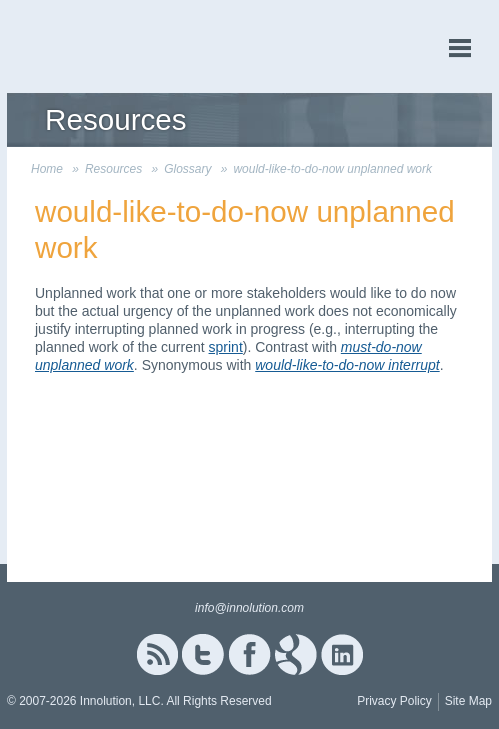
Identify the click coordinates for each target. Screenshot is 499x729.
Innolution (82, 46)
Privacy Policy (394, 701)
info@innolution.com (249, 608)
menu (460, 48)
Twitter (203, 654)
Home (47, 169)
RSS (157, 654)
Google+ (296, 654)
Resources (113, 169)
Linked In (342, 654)
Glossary (187, 169)
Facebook (249, 654)
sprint (226, 347)
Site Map (468, 701)
